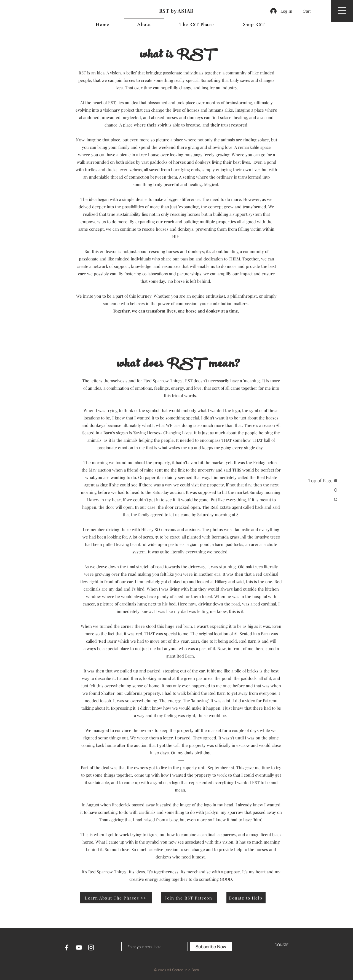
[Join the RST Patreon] (189, 898)
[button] (310, 11)
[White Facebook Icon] (67, 947)
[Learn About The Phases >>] (116, 898)
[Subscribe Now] (211, 947)
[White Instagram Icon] (91, 947)
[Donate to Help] (246, 898)
